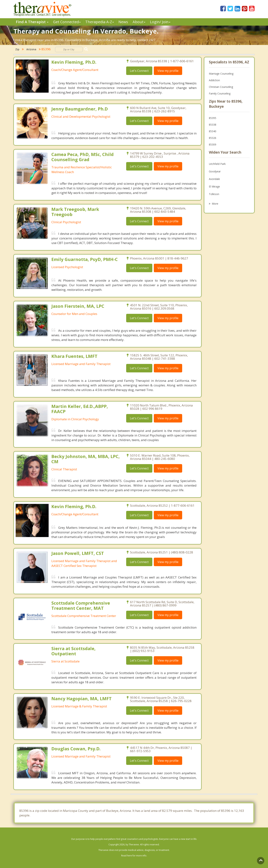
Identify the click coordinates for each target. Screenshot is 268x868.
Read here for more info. (134, 856)
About (139, 22)
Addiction (214, 80)
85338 (213, 125)
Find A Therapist (32, 22)
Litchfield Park (217, 164)
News (123, 22)
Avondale (214, 179)
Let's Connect (139, 71)
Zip (17, 49)
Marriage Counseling (221, 74)
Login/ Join (160, 22)
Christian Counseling (221, 87)
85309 (213, 144)
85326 (213, 138)
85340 (213, 131)
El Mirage (214, 186)
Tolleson (214, 194)
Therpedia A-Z (100, 22)
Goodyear (215, 171)
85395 (213, 118)
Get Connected (67, 22)
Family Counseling (220, 93)
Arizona (31, 49)
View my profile (168, 71)
